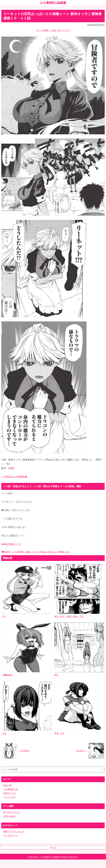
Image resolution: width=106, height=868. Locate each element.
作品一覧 (7, 785)
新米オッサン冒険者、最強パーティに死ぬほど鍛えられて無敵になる (36, 552)
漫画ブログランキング (14, 831)
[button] (102, 769)
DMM (11, 468)
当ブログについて (12, 812)
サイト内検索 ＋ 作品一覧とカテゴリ (53, 30)
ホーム (53, 847)
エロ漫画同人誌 (11, 789)
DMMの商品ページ (11, 544)
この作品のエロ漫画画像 (14, 477)
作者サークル (10, 793)
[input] (53, 769)
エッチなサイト (11, 835)
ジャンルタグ (10, 797)
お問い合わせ (10, 816)
